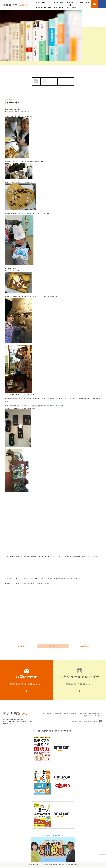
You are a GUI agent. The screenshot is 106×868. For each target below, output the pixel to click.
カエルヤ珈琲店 (57, 406)
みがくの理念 (41, 2)
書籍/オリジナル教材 (70, 714)
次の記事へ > (85, 646)
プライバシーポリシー (90, 722)
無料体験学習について (44, 7)
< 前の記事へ (21, 646)
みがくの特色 (59, 2)
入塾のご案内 (84, 2)
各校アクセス (59, 7)
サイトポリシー (77, 722)
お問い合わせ (72, 7)
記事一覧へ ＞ (53, 646)
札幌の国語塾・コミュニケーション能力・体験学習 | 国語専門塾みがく (54, 865)
